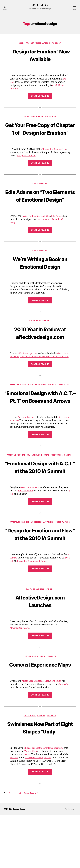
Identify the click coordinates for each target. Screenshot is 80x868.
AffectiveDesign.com (20, 673)
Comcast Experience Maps (40, 713)
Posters (46, 484)
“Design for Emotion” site (55, 158)
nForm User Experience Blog (37, 734)
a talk (13, 530)
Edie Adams (60, 233)
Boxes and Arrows (27, 446)
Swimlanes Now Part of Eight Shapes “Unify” (40, 780)
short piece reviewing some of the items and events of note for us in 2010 (39, 374)
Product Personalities (37, 44)
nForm (29, 808)
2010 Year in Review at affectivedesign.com (40, 350)
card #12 (16, 811)
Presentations (64, 559)
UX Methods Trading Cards (42, 811)
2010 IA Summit (26, 527)
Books (21, 44)
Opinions (44, 192)
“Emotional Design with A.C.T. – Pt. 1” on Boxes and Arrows (40, 421)
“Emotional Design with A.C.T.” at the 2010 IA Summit (40, 499)
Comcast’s (63, 737)
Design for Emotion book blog (37, 233)
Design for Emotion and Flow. (35, 605)
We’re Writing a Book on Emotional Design (40, 279)
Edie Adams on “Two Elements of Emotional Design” (40, 208)
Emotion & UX (37, 117)
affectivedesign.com (28, 371)
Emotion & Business (35, 634)
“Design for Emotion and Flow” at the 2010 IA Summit (40, 574)
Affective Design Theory (21, 406)
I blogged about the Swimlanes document (45, 801)
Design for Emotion (27, 164)
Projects (52, 701)
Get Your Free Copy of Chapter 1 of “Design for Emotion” (40, 133)
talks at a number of (31, 524)
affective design (40, 5)
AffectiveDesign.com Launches (40, 646)
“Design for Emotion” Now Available (40, 55)
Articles (36, 484)
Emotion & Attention (45, 559)
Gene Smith (58, 734)
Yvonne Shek (36, 804)
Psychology (56, 44)
